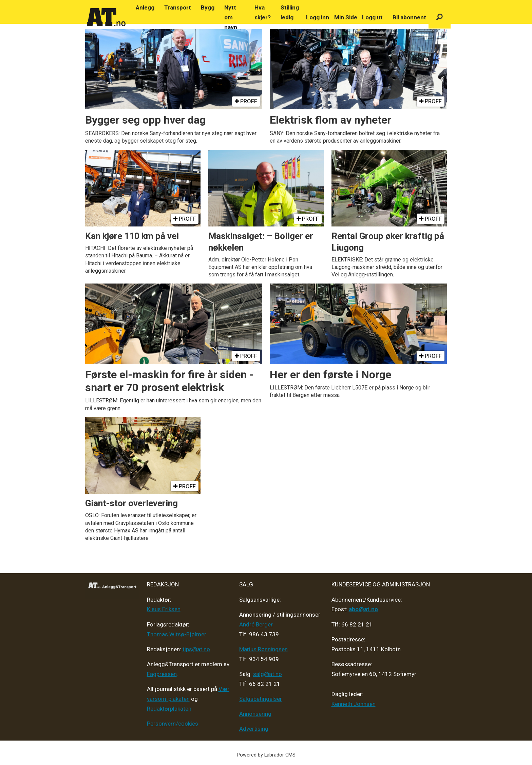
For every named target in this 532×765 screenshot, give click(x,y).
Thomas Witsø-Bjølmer (177, 634)
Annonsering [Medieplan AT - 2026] (255, 714)
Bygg (208, 7)
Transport (178, 7)
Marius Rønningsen (263, 649)
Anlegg (145, 7)
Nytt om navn (231, 17)
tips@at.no (196, 649)
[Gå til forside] (106, 17)
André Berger (256, 624)
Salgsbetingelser (261, 699)
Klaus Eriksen (164, 609)
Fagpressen (162, 674)
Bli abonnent (409, 17)
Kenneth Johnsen (354, 704)
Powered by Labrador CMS (266, 755)
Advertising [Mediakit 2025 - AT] (254, 729)
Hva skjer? (263, 12)
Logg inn (318, 17)
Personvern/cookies (173, 724)
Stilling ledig (290, 12)
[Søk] (440, 17)
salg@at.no (268, 674)
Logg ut (372, 17)
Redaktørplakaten (169, 709)
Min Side (346, 17)
